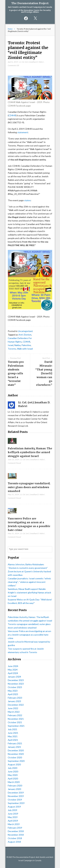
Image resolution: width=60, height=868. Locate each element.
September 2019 (16, 803)
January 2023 (14, 701)
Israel (11, 345)
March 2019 (14, 824)
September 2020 (16, 761)
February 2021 (15, 743)
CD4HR (12, 115)
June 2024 (13, 666)
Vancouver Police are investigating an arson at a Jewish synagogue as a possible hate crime (29, 635)
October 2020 (15, 757)
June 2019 (13, 814)
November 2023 (16, 684)
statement (23, 132)
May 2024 (13, 670)
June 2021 (13, 733)
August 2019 (14, 807)
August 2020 (14, 764)
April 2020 (13, 779)
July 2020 (12, 768)
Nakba (17, 345)
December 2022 (16, 705)
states (27, 200)
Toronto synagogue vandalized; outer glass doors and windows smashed (29, 487)
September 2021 (16, 726)
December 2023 (16, 680)
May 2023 (13, 691)
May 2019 (13, 817)
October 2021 (15, 722)
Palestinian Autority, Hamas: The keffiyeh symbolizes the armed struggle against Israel (30, 452)
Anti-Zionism (25, 335)
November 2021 (16, 719)
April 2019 (13, 821)
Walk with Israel (25, 349)
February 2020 (15, 786)
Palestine (26, 345)
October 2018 (15, 838)
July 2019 (12, 810)
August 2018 (14, 842)
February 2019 (15, 828)
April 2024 (13, 673)
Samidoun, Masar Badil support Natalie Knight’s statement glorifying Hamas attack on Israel (29, 592)
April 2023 (13, 694)
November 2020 (16, 754)
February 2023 (15, 698)
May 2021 (13, 736)
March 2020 (14, 782)
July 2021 (12, 729)
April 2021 (13, 740)
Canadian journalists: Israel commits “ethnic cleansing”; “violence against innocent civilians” (29, 582)
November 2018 (16, 835)
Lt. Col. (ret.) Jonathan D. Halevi (31, 62)
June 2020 (13, 771)
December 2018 (16, 831)
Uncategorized (25, 331)
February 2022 (15, 715)
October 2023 (15, 687)
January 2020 (14, 789)
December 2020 (16, 750)
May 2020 (13, 775)
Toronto (12, 349)
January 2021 (14, 747)
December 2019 (16, 793)
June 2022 (13, 708)
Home (10, 29)
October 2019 (15, 800)
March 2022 (14, 712)
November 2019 (16, 796)
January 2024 (14, 677)
